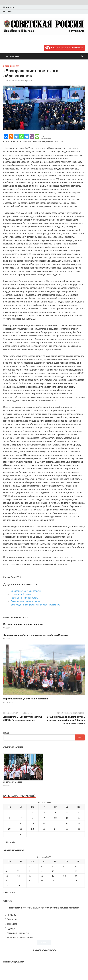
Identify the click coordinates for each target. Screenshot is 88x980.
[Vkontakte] (6, 137)
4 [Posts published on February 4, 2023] (64, 866)
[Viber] (32, 137)
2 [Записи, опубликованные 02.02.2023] (44, 812)
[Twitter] (16, 137)
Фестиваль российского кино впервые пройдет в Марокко (35, 635)
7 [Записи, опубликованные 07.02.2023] (21, 818)
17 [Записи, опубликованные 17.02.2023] (55, 823)
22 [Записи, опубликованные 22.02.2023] (32, 829)
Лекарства (12, 919)
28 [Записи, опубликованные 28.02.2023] (21, 834)
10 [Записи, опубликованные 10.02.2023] (55, 818)
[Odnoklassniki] (11, 137)
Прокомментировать (23, 80)
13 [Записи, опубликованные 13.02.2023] (9, 823)
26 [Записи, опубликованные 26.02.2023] (79, 829)
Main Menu (15, 56)
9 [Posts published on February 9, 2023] (41, 871)
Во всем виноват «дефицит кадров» (23, 624)
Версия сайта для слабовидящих (64, 48)
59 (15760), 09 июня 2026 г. (13, 782)
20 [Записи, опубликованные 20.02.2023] (9, 829)
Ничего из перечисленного (20, 937)
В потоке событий (11, 66)
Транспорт (12, 924)
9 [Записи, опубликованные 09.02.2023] (44, 818)
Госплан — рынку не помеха (24, 598)
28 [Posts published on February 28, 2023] (19, 885)
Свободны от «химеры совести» (26, 591)
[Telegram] (27, 137)
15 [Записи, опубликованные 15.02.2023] (32, 823)
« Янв (6, 842)
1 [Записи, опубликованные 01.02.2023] (33, 812)
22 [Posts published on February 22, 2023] (30, 880)
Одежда (11, 928)
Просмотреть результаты (44, 950)
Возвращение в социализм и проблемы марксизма (35, 605)
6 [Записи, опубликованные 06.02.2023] (9, 818)
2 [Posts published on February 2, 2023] (41, 866)
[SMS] (37, 137)
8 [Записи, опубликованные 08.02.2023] (33, 818)
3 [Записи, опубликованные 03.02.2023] (55, 812)
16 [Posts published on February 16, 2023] (42, 876)
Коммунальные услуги (18, 933)
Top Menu (10, 7)
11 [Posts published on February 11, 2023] (64, 871)
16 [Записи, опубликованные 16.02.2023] (44, 823)
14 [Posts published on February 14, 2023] (19, 876)
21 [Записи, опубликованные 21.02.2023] (21, 829)
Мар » (12, 842)
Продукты (12, 915)
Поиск (6, 733)
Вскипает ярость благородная (25, 601)
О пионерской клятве (21, 594)
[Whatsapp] (22, 137)
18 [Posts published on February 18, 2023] (64, 876)
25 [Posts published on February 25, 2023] (64, 880)
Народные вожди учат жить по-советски (26, 699)
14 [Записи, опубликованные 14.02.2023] (21, 823)
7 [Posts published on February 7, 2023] (18, 871)
